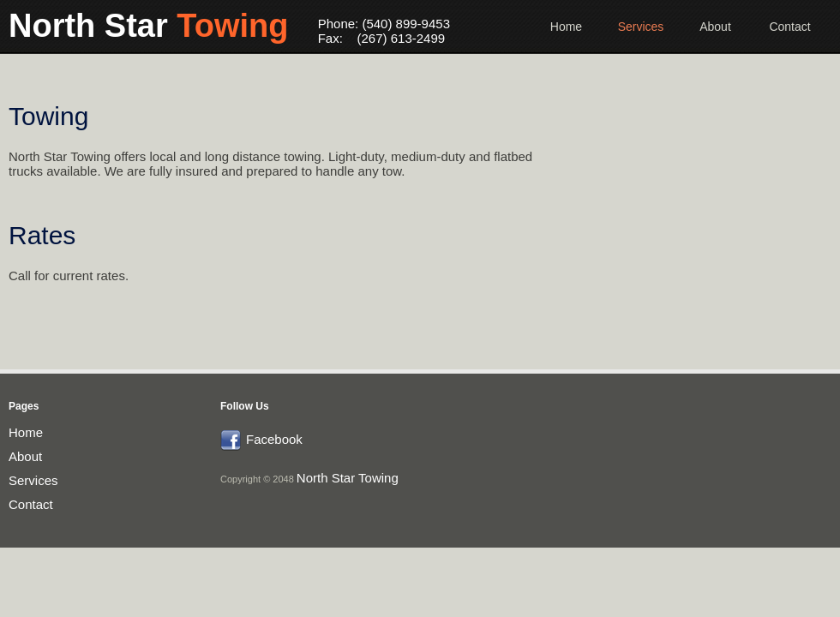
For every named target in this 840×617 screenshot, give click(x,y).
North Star (151, 26)
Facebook (274, 439)
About (715, 27)
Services (641, 27)
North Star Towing (348, 478)
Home (566, 27)
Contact (789, 27)
